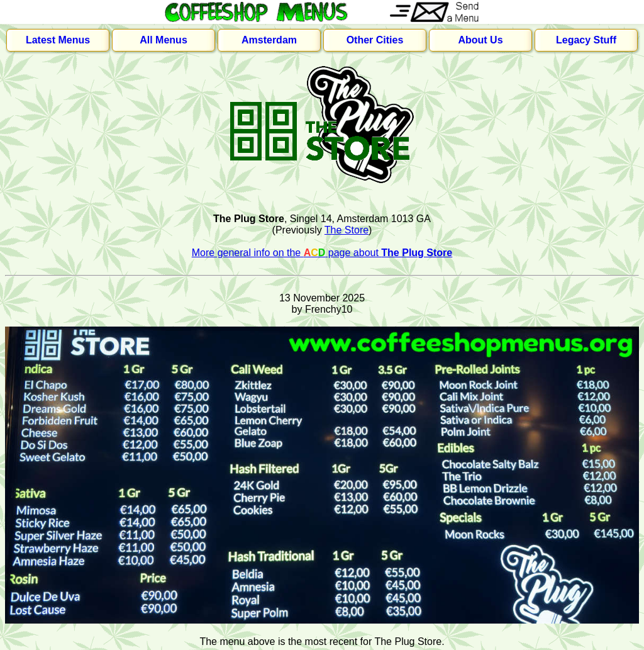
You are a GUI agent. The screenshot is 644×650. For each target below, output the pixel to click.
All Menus (164, 40)
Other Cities (375, 40)
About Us (480, 40)
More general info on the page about (322, 253)
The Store (347, 230)
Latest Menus (58, 40)
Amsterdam (269, 40)
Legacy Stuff (586, 40)
